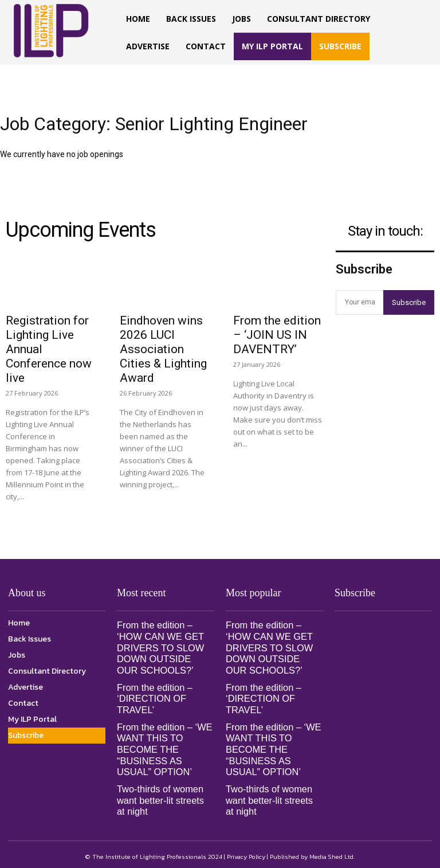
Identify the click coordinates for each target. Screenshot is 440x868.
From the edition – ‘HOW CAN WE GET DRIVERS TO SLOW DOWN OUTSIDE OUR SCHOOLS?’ (164, 647)
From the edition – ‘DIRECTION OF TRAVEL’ (154, 697)
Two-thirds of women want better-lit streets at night (164, 797)
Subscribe (409, 302)
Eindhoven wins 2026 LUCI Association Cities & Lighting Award (163, 349)
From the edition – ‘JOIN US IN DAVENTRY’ (277, 335)
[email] (360, 302)
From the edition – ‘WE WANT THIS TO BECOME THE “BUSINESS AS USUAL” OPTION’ (164, 747)
